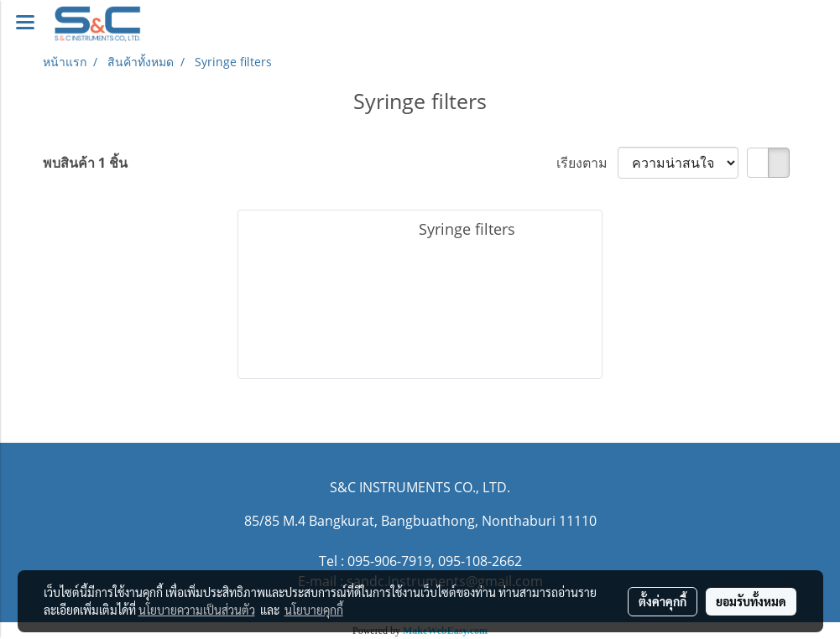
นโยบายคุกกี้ (314, 610)
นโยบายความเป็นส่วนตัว (197, 610)
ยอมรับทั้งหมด (751, 601)
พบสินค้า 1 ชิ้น (85, 163)
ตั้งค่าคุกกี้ (663, 601)
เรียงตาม (587, 163)
